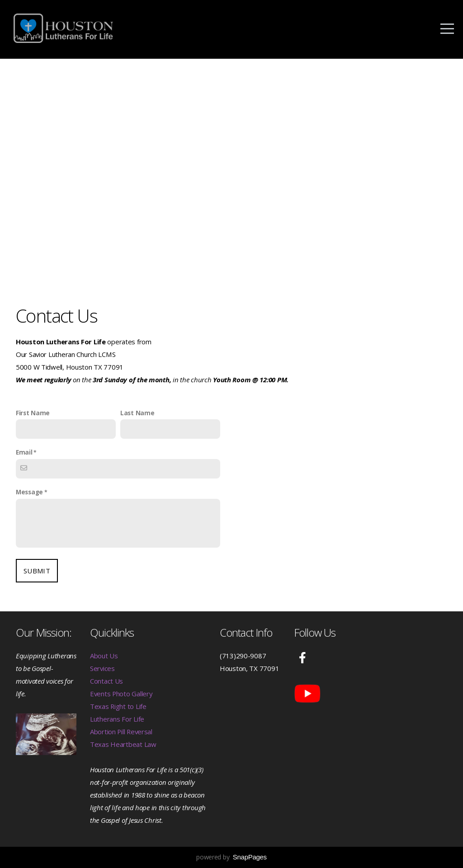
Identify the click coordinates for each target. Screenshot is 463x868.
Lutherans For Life (117, 719)
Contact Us (106, 681)
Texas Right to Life (118, 706)
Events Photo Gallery (121, 694)
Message (29, 492)
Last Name (137, 413)
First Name (33, 413)
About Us (104, 656)
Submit (37, 571)
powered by (231, 857)
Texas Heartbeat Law (123, 744)
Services (102, 668)
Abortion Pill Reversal (121, 732)
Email (24, 452)
